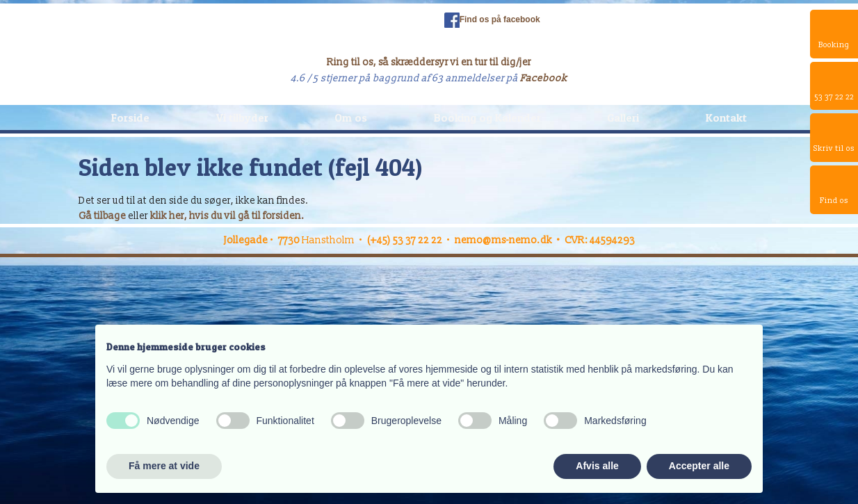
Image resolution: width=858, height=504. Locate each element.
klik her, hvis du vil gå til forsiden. (227, 216)
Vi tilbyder (242, 117)
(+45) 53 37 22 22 (405, 240)
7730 (290, 240)
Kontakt (726, 117)
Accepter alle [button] (699, 466)
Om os (351, 117)
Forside (130, 117)
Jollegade (246, 240)
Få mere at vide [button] (164, 466)
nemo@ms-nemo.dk (503, 240)
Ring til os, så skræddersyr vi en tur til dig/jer (429, 62)
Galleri (623, 117)
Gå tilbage (102, 216)
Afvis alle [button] (597, 466)
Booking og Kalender (487, 117)
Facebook (544, 78)
